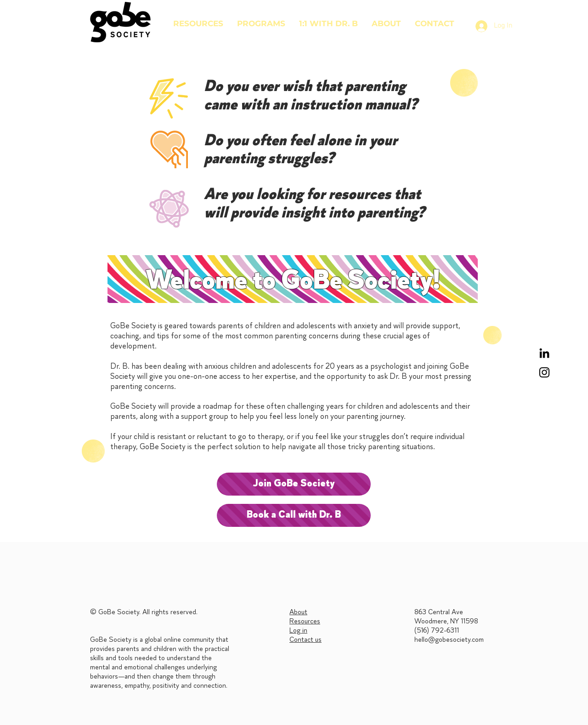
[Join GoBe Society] (294, 484)
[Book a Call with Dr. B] (294, 515)
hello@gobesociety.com (449, 640)
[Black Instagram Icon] (544, 372)
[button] (261, 23)
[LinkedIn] (544, 353)
